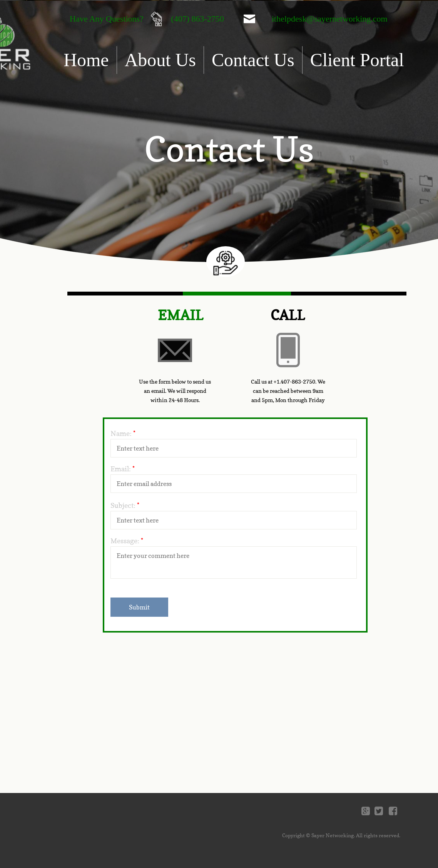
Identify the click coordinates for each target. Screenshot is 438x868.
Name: (123, 433)
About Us (160, 60)
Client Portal (357, 60)
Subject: (125, 505)
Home (86, 60)
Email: (123, 469)
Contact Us (253, 60)
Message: (127, 541)
